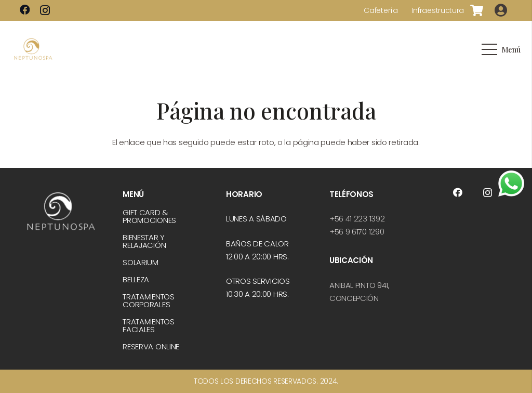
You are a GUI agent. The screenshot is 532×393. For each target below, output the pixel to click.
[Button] (501, 11)
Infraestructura (438, 10)
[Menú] (501, 49)
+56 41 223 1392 (357, 219)
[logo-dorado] (33, 49)
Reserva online (151, 346)
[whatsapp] (511, 184)
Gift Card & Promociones (149, 216)
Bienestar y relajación (144, 241)
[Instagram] (45, 10)
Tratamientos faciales (148, 325)
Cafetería (381, 10)
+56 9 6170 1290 (357, 232)
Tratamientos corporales (148, 300)
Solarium (141, 262)
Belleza (136, 279)
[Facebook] (25, 10)
